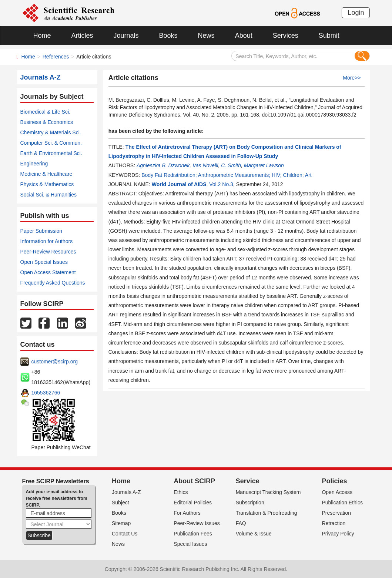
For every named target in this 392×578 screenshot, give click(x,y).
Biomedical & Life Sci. (45, 112)
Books (168, 36)
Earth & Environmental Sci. (51, 153)
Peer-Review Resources (48, 252)
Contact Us (125, 534)
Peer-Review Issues (197, 523)
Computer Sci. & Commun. (51, 143)
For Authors (187, 513)
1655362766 (46, 393)
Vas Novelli (205, 165)
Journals (126, 36)
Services (286, 36)
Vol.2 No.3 (221, 184)
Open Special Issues (44, 262)
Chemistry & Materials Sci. (51, 132)
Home (42, 36)
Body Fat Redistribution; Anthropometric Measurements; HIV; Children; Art (226, 175)
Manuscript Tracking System (268, 492)
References (56, 57)
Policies (334, 481)
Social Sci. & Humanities (49, 195)
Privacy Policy (338, 534)
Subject (120, 503)
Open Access (337, 492)
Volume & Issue (254, 534)
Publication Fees (193, 534)
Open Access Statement (48, 272)
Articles (82, 36)
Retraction (334, 523)
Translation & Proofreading (267, 513)
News (206, 36)
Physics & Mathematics (47, 184)
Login (356, 13)
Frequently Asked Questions (53, 283)
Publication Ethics (342, 503)
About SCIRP (194, 481)
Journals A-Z (126, 492)
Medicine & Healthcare (46, 174)
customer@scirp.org (55, 362)
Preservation (336, 513)
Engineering (34, 164)
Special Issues (190, 544)
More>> (352, 78)
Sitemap (121, 523)
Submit (329, 36)
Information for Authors (47, 241)
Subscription (250, 503)
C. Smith (231, 165)
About (244, 36)
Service (248, 481)
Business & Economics (47, 122)
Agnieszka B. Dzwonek (163, 165)
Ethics (181, 492)
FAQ (241, 523)
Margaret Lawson (264, 165)
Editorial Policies (193, 503)
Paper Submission (41, 231)
